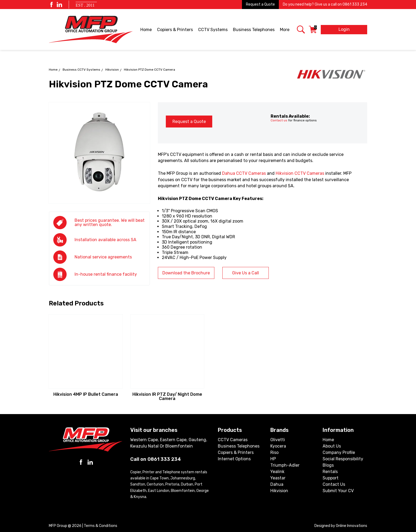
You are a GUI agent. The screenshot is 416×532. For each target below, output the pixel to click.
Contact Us (334, 484)
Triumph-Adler (285, 465)
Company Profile (339, 452)
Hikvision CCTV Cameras (300, 173)
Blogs (328, 465)
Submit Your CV (338, 491)
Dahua (277, 484)
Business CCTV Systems (81, 70)
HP (273, 459)
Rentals (330, 472)
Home (146, 30)
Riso (274, 452)
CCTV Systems (213, 30)
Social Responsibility (343, 459)
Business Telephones (254, 30)
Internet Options (234, 459)
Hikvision (112, 70)
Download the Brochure (186, 273)
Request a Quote (260, 4)
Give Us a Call (246, 273)
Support (331, 478)
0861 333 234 (355, 4)
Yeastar (278, 478)
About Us (332, 446)
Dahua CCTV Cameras (244, 173)
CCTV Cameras (233, 440)
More (285, 30)
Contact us (279, 120)
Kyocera (278, 446)
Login (344, 29)
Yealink (277, 472)
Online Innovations (352, 526)
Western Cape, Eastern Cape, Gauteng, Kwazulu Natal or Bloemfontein (169, 443)
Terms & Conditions (101, 526)
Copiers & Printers (175, 30)
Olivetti (278, 440)
